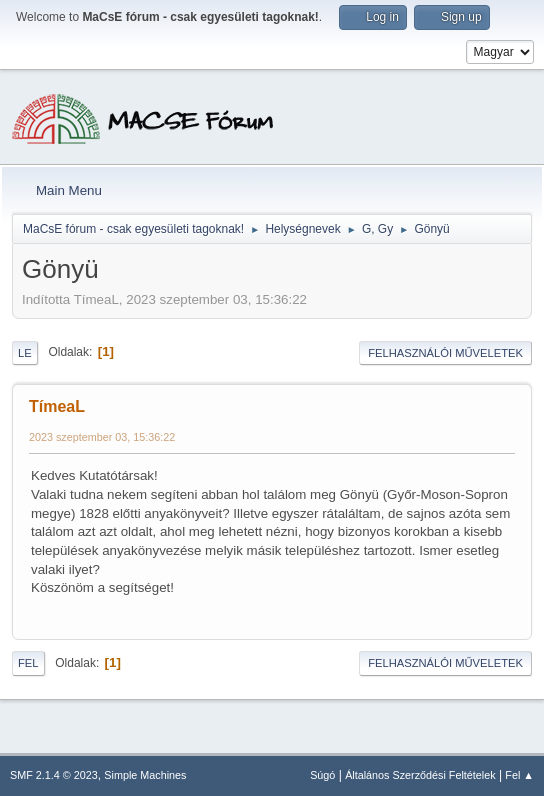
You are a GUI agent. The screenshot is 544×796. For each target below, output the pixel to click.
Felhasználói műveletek (445, 353)
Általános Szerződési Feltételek (420, 775)
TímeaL (57, 406)
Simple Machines (145, 775)
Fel (28, 663)
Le (25, 353)
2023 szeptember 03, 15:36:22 (102, 437)
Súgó (322, 775)
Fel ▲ (519, 775)
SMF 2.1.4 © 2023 (54, 775)
